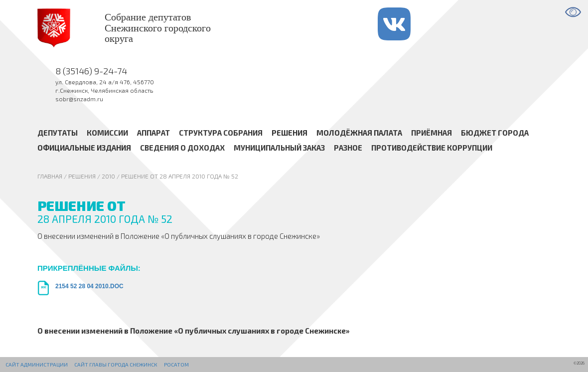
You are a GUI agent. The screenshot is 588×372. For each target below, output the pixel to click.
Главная (50, 176)
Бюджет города (495, 132)
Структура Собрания (221, 132)
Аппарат (153, 132)
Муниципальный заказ (279, 148)
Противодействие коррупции (432, 148)
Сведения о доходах (182, 148)
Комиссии (107, 132)
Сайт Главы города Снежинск (116, 365)
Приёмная (432, 132)
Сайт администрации (37, 365)
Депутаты (58, 132)
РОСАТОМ (176, 365)
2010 (108, 176)
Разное (348, 148)
